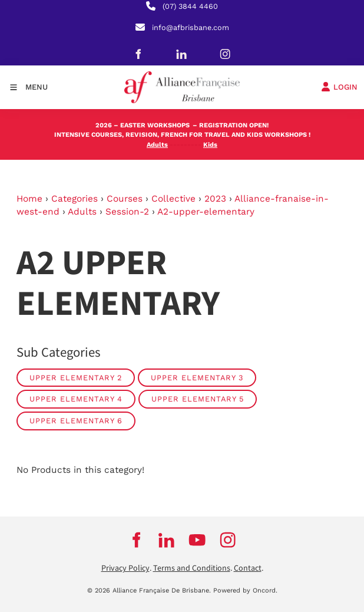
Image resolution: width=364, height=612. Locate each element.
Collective (173, 199)
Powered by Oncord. (245, 590)
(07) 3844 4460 (190, 6)
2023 (215, 199)
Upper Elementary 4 (76, 399)
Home (29, 199)
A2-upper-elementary (206, 212)
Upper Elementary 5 (198, 399)
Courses (125, 199)
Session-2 (127, 212)
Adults (82, 212)
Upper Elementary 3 (197, 378)
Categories (75, 199)
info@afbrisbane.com (191, 27)
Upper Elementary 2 (76, 378)
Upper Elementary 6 (76, 421)
